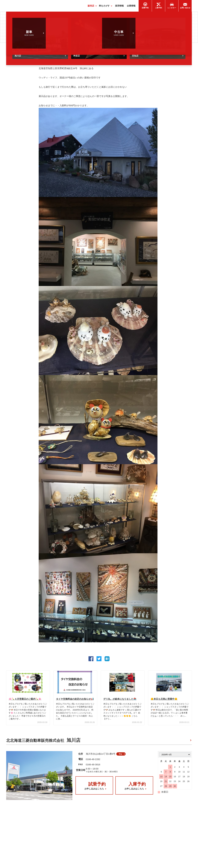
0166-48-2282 (93, 762)
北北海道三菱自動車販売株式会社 (43, 742)
